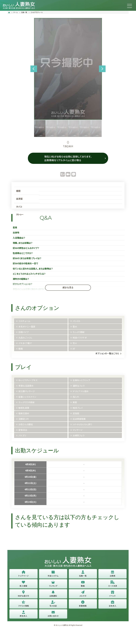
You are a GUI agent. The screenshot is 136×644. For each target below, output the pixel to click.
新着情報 (83, 605)
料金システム (53, 575)
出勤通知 (53, 595)
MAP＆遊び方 (23, 595)
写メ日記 (53, 605)
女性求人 (113, 605)
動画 (83, 585)
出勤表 (113, 575)
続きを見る (68, 288)
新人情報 (23, 585)
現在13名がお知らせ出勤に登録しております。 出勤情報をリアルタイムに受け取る (68, 158)
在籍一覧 (24, 12)
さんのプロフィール (37, 12)
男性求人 (23, 615)
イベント (113, 595)
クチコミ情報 (23, 605)
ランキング (53, 585)
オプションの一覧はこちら (107, 354)
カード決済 (113, 585)
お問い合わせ (53, 615)
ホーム (15, 12)
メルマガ (83, 595)
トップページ (23, 575)
